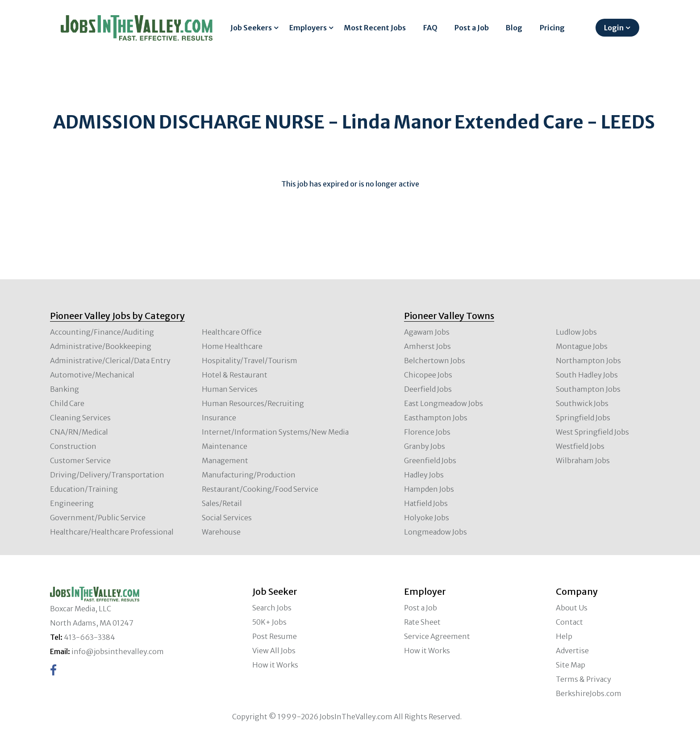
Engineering (72, 503)
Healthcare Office (232, 332)
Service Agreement (437, 636)
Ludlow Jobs (576, 332)
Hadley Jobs (424, 475)
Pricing (552, 28)
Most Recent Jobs (375, 28)
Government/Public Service (98, 518)
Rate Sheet (422, 622)
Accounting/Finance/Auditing (102, 332)
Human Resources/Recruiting (253, 403)
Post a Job (472, 28)
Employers (308, 28)
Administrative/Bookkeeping (101, 346)
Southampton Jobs (588, 389)
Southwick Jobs (582, 403)
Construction (73, 446)
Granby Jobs (425, 446)
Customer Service (80, 460)
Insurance (219, 418)
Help (564, 636)
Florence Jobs (427, 432)
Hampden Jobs (429, 489)
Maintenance (225, 446)
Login (614, 28)
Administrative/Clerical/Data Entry (110, 361)
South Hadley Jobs (587, 375)
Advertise (572, 651)
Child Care (67, 403)
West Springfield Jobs (592, 432)
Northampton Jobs (588, 361)
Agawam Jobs (427, 332)
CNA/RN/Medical (79, 432)
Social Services (227, 518)
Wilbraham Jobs (583, 460)
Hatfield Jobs (426, 503)
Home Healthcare (232, 346)
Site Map (571, 665)
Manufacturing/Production (249, 475)
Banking (65, 389)
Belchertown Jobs (435, 361)
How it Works (275, 665)
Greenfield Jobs (430, 460)
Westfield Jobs (580, 446)
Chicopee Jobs (428, 375)
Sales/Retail (222, 503)
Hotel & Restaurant (235, 375)
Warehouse (221, 532)
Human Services (230, 389)
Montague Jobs (582, 346)
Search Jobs (272, 608)
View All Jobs (274, 651)
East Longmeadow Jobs (444, 403)
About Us (572, 608)
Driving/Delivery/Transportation (107, 475)
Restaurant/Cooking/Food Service (260, 489)
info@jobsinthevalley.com (118, 651)
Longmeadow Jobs (435, 532)
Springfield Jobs (583, 418)
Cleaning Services (80, 418)
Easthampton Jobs (436, 418)
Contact (569, 622)
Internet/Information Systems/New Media (275, 432)
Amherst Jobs (427, 346)
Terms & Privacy (583, 679)
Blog (514, 28)
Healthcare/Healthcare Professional (112, 532)
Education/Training (84, 489)
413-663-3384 (90, 637)
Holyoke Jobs (427, 518)
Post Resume (275, 636)
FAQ (430, 28)
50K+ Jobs (269, 622)
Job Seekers (251, 28)
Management (225, 460)
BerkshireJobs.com (589, 693)
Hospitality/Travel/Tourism (250, 361)
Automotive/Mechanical (92, 375)
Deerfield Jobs (428, 389)
